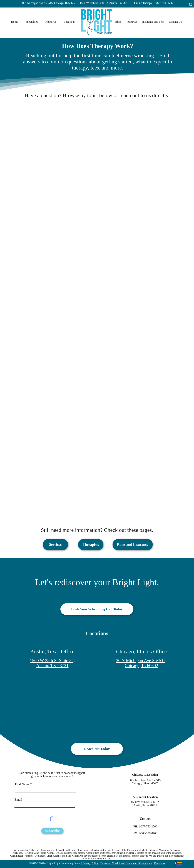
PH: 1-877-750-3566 (145, 826)
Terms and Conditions (112, 863)
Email (18, 800)
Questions (160, 863)
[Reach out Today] (97, 749)
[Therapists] (91, 545)
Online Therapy (143, 3)
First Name (22, 784)
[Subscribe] (52, 831)
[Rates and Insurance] (133, 545)
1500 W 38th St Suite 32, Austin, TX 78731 (105, 3)
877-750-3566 (164, 3)
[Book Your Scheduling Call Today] (97, 609)
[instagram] (191, 4)
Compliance (146, 863)
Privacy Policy (90, 863)
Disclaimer (131, 863)
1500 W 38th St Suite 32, (145, 802)
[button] (34, 22)
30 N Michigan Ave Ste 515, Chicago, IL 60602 (48, 3)
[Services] (55, 545)
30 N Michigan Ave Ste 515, (145, 780)
